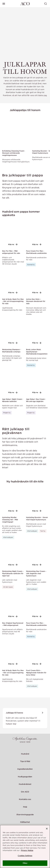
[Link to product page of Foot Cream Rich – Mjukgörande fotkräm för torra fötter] (37, 655)
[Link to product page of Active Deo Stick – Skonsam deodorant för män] (37, 284)
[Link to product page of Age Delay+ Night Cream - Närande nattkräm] (13, 384)
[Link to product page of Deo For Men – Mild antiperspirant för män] (13, 235)
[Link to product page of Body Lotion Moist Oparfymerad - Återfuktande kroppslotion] (37, 334)
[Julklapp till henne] (25, 718)
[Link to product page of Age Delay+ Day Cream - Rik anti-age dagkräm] (37, 384)
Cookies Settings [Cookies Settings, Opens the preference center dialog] (25, 856)
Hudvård (25, 754)
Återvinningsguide (25, 815)
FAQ (25, 807)
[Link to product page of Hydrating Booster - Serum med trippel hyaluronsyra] (37, 502)
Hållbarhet (25, 822)
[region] (25, 846)
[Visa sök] (46, 4)
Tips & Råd (25, 761)
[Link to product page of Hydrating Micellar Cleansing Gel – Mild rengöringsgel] (13, 502)
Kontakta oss (25, 799)
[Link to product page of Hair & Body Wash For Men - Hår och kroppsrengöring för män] (13, 284)
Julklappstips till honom (25, 110)
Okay (25, 863)
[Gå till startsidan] (25, 4)
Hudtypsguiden (25, 777)
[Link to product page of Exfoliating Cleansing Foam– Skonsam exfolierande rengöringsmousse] (16, 132)
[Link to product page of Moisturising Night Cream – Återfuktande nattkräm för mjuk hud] (13, 556)
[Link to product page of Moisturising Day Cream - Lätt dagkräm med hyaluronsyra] (37, 556)
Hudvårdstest (25, 784)
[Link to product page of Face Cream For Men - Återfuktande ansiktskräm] (37, 235)
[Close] (47, 829)
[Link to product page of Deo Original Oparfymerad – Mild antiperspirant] (13, 608)
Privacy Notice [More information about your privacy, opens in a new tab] (27, 850)
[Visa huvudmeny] (4, 4)
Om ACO (25, 792)
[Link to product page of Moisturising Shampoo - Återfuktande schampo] (13, 334)
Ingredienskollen (25, 769)
